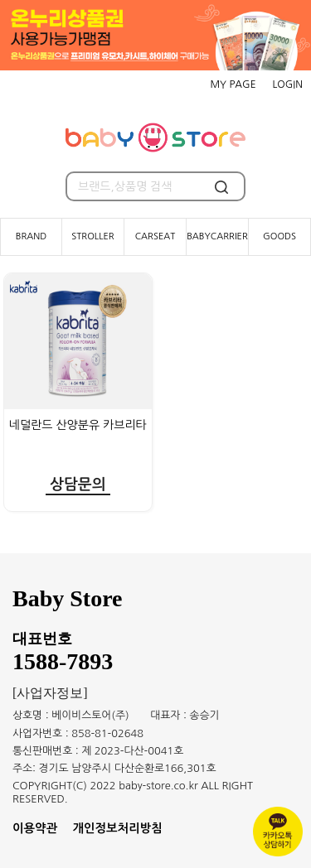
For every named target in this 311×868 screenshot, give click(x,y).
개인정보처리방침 (118, 828)
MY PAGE (233, 84)
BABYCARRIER (217, 236)
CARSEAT (155, 236)
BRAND (32, 236)
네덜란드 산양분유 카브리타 (78, 425)
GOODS (279, 236)
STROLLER (92, 236)
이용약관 (35, 828)
